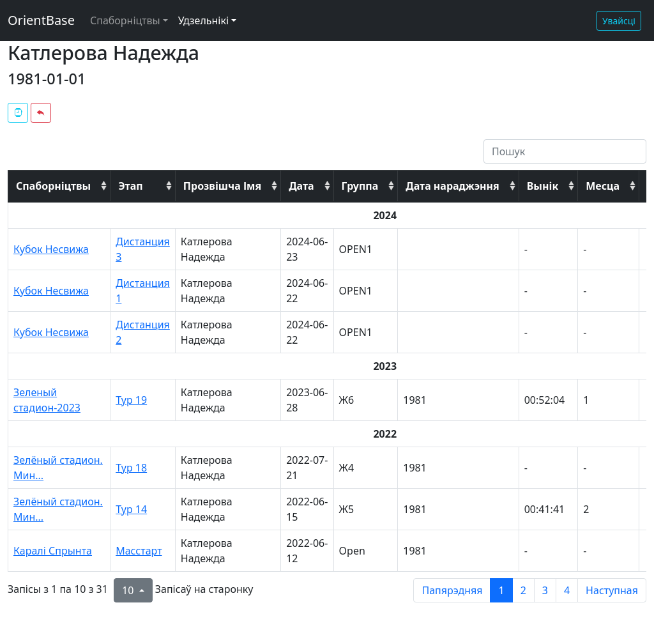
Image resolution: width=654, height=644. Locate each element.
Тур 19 (131, 400)
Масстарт (139, 551)
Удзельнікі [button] (203, 20)
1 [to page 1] (501, 590)
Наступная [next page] (612, 590)
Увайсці (619, 21)
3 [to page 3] (545, 590)
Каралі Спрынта (53, 551)
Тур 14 (131, 509)
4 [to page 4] (567, 590)
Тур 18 (131, 468)
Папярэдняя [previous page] (452, 590)
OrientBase (41, 20)
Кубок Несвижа (51, 249)
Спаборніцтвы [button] (125, 20)
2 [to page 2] (523, 590)
